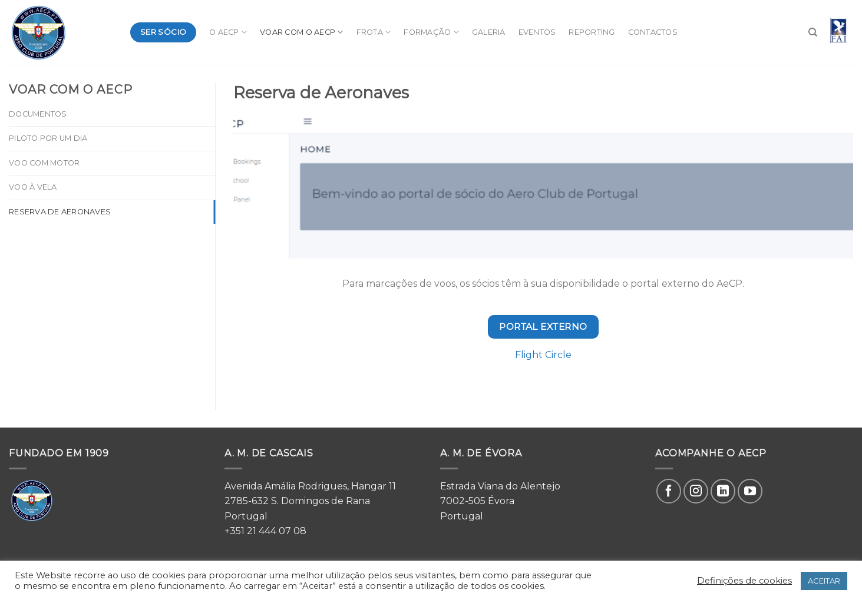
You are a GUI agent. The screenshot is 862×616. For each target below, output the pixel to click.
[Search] (813, 32)
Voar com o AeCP (301, 32)
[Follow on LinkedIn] (723, 491)
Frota (374, 32)
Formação (431, 32)
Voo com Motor (44, 163)
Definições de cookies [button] (744, 581)
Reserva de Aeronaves (60, 212)
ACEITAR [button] (824, 581)
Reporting (592, 32)
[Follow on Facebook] (669, 491)
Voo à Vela (33, 187)
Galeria (489, 32)
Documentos (38, 114)
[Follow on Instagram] (696, 491)
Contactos (653, 32)
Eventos (537, 32)
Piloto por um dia (48, 138)
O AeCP (228, 32)
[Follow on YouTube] (750, 491)
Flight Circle (543, 355)
